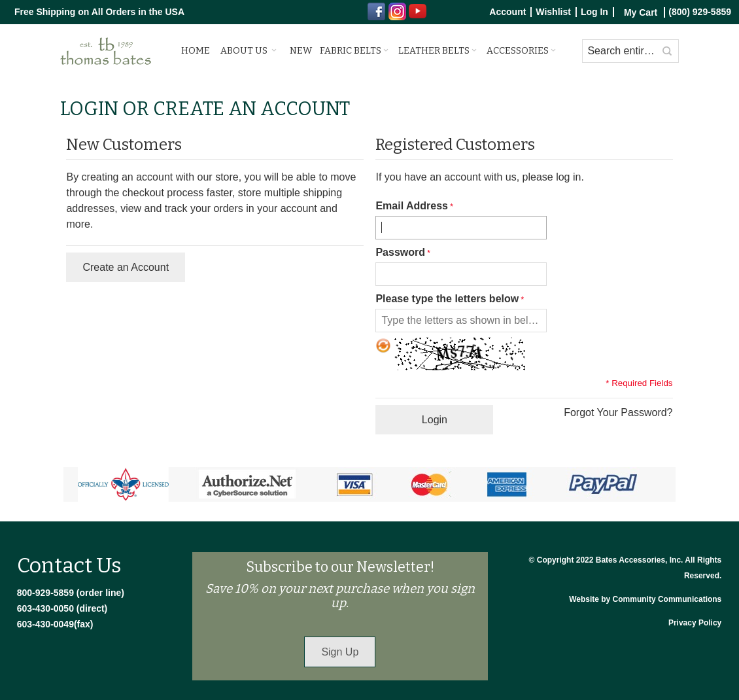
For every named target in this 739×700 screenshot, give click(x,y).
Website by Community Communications (645, 599)
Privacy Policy (695, 623)
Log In (594, 12)
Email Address (412, 206)
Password (400, 252)
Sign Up (340, 652)
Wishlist (553, 12)
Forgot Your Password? (618, 412)
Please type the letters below (447, 299)
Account (507, 12)
